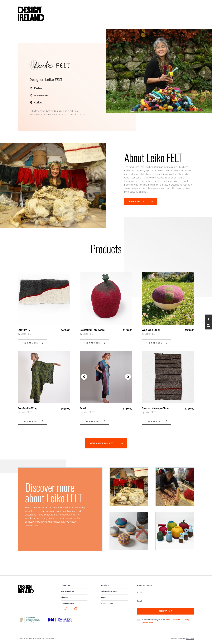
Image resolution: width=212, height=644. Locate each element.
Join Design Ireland (109, 591)
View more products (102, 443)
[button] (84, 377)
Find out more (30, 343)
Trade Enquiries (68, 591)
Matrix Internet (190, 638)
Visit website (136, 202)
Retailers (105, 585)
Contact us (65, 585)
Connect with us (68, 603)
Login (104, 597)
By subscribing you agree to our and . (166, 621)
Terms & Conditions (173, 620)
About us (65, 597)
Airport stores (107, 603)
